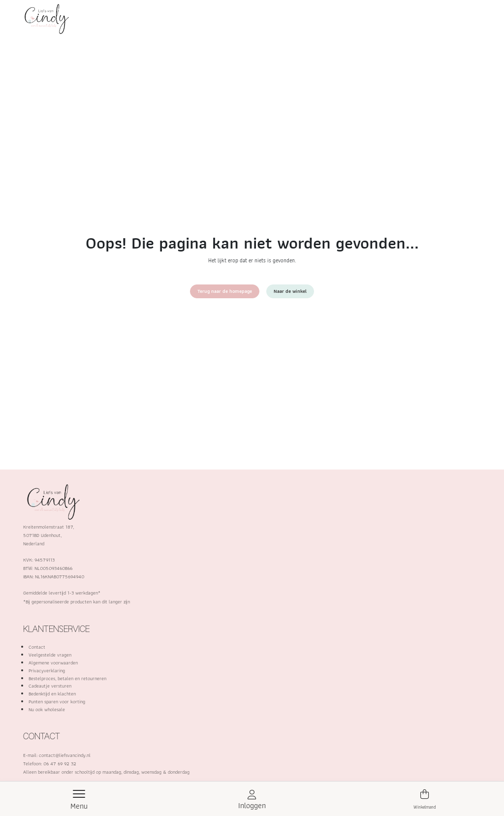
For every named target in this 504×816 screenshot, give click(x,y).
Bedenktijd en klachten (52, 694)
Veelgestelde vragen (50, 655)
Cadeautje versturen (50, 686)
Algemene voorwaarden (53, 663)
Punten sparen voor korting (57, 702)
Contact (37, 647)
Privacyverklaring (47, 671)
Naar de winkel (290, 291)
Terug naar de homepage (225, 291)
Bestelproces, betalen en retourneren (67, 678)
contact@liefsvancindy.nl (65, 755)
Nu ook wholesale (47, 709)
